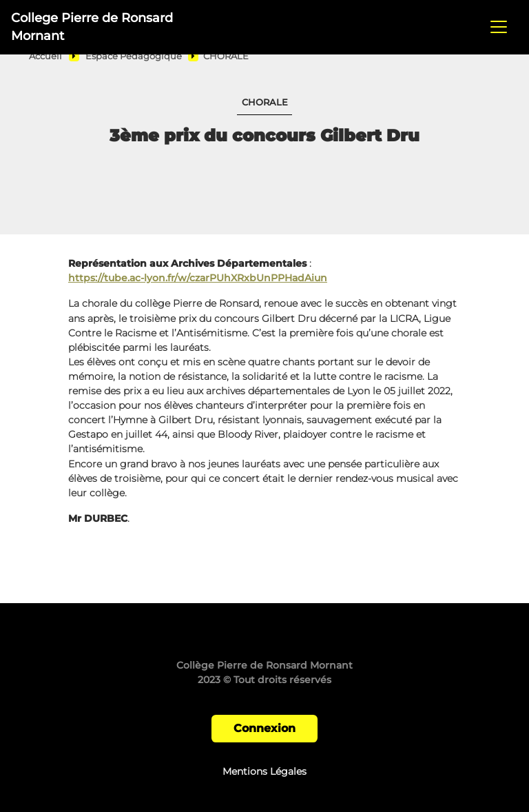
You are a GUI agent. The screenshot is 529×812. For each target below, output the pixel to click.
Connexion (264, 728)
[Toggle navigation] (499, 27)
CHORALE (226, 56)
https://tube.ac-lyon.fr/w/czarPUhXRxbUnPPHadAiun (198, 278)
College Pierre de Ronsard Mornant (92, 27)
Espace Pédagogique (134, 56)
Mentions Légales (264, 771)
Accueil (45, 56)
